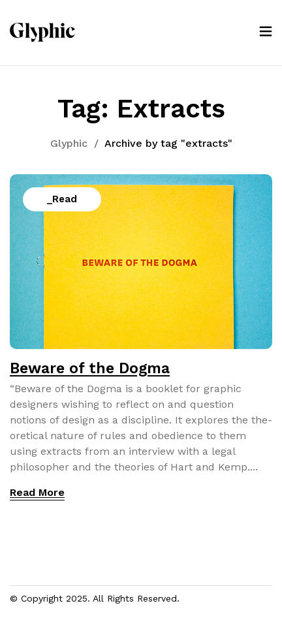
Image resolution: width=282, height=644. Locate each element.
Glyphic (69, 143)
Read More (37, 492)
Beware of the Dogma (90, 368)
